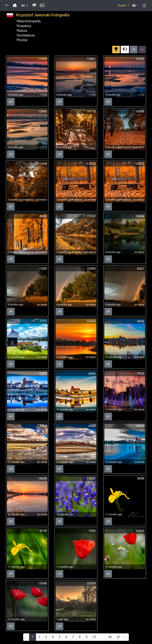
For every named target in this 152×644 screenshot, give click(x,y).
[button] (7, 6)
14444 (42, 478)
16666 (140, 216)
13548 (42, 583)
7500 (92, 531)
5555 (141, 374)
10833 (140, 164)
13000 (91, 164)
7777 (43, 321)
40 (110, 637)
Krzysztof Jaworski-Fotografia (43, 15)
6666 (141, 321)
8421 (141, 269)
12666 (42, 111)
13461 (91, 59)
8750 (43, 531)
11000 (42, 269)
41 (119, 637)
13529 (91, 478)
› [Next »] (126, 637)
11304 (42, 164)
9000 (43, 216)
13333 (91, 321)
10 (94, 637)
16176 (91, 111)
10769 (91, 583)
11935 (42, 59)
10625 (140, 426)
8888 (141, 478)
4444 (92, 426)
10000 (140, 111)
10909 (91, 269)
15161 (91, 216)
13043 (140, 59)
